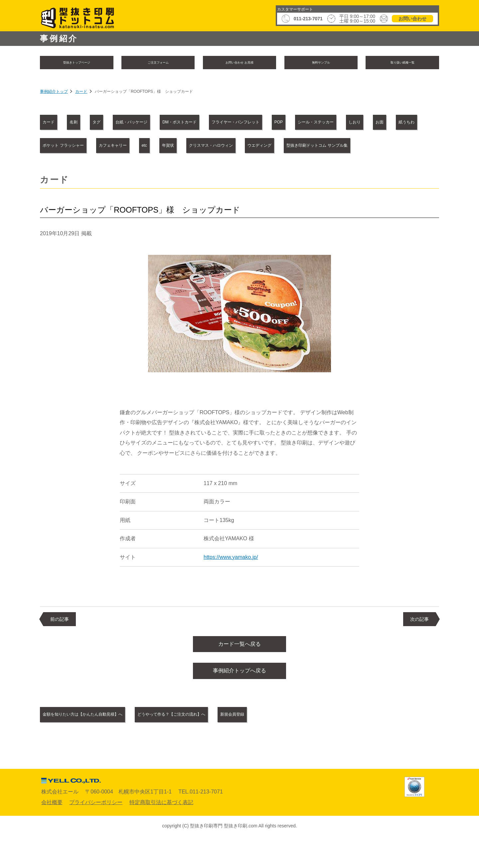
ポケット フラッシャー (273, 147)
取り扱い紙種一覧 (402, 63)
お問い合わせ (412, 19)
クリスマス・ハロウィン (119, 170)
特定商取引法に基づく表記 (161, 831)
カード (81, 93)
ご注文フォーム (158, 63)
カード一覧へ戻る (239, 669)
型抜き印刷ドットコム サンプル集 (272, 170)
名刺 (95, 123)
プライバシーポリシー (96, 831)
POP (397, 123)
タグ (131, 123)
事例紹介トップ (54, 93)
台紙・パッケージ (183, 123)
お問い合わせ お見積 (239, 63)
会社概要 (52, 831)
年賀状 (56, 170)
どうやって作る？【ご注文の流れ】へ (225, 744)
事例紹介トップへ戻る (239, 699)
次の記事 (419, 643)
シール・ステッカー (72, 147)
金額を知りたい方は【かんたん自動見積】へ (101, 744)
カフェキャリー (345, 147)
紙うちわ (210, 147)
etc (393, 147)
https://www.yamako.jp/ (231, 581)
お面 (168, 147)
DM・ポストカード (253, 123)
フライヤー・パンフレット (333, 123)
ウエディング (190, 170)
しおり (129, 147)
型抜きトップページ (77, 63)
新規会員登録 (312, 744)
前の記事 (60, 643)
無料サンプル (321, 63)
